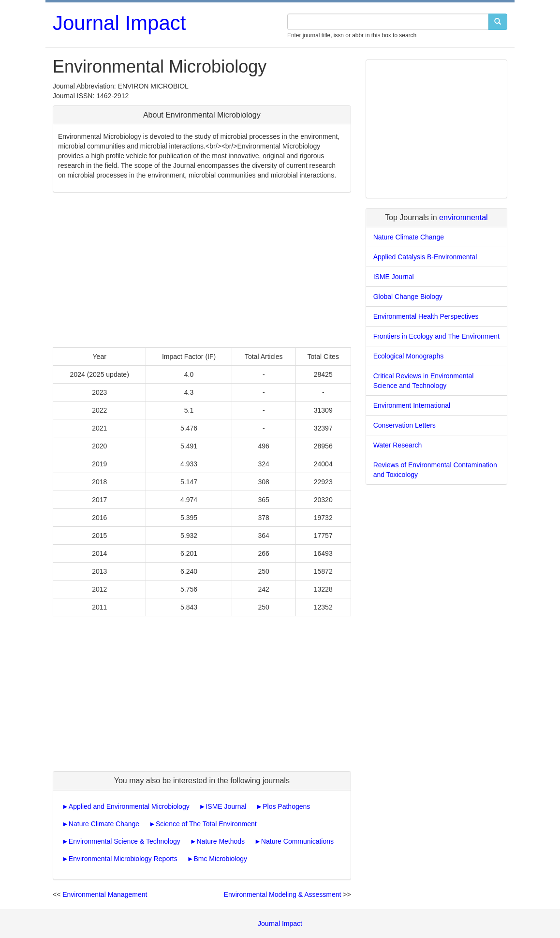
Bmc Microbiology (220, 859)
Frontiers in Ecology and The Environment (436, 336)
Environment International (412, 405)
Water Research (398, 445)
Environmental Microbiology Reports (123, 859)
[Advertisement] (202, 270)
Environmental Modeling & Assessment (283, 894)
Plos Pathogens (286, 806)
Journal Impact (119, 23)
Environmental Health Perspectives (426, 316)
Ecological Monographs (409, 356)
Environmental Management (105, 894)
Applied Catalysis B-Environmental (425, 257)
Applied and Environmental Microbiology (129, 806)
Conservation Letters (405, 425)
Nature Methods (221, 841)
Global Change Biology (408, 297)
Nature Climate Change (104, 824)
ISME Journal (226, 806)
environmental (464, 217)
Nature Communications (297, 841)
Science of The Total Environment (206, 824)
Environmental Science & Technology (125, 841)
